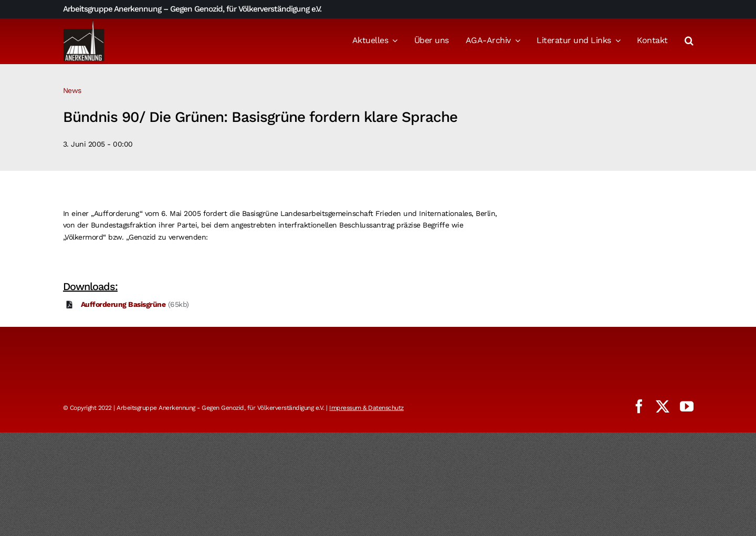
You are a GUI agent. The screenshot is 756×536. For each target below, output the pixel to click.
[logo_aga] (84, 23)
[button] (689, 42)
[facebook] (639, 406)
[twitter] (663, 406)
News (72, 90)
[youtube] (687, 406)
